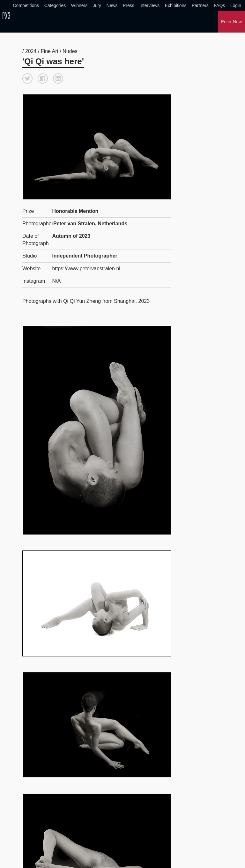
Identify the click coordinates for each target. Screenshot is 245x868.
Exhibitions (176, 5)
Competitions (26, 5)
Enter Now (231, 22)
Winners (79, 5)
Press (129, 5)
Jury (97, 5)
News (112, 5)
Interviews (149, 5)
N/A (56, 281)
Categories (55, 5)
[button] (27, 79)
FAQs (219, 5)
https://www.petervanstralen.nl (86, 269)
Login (236, 5)
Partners (200, 5)
